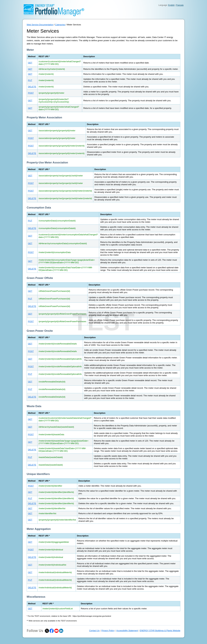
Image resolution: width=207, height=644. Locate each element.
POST (31, 93)
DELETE (32, 87)
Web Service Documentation (40, 25)
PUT (30, 80)
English (171, 5)
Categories (60, 25)
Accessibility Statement (127, 631)
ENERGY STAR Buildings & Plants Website (160, 631)
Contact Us (94, 631)
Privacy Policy (108, 631)
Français (180, 5)
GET (30, 63)
